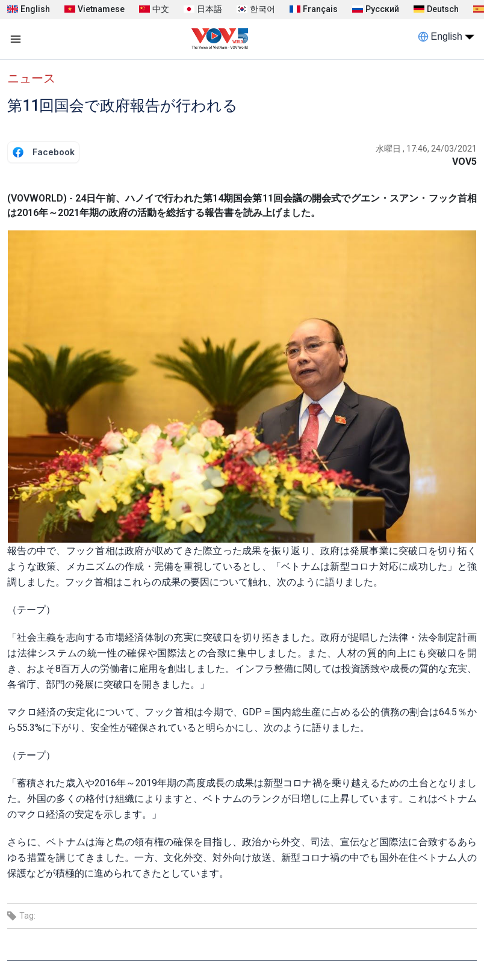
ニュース (31, 78)
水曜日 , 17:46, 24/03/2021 (426, 149)
